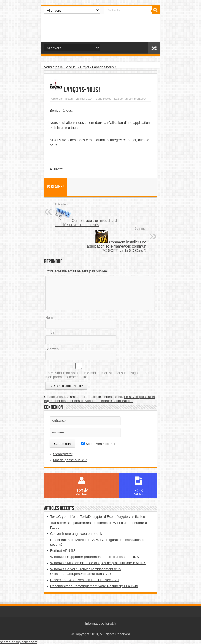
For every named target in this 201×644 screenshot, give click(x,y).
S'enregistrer (63, 454)
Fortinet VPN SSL (64, 551)
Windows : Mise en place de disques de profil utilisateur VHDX (98, 563)
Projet (85, 67)
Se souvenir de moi (98, 444)
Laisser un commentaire (130, 99)
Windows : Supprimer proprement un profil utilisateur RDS (95, 557)
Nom (49, 318)
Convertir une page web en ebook (76, 534)
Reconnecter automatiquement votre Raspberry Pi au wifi (94, 586)
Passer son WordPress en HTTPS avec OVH (85, 580)
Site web (52, 349)
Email (50, 333)
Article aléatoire (154, 48)
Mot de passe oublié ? (70, 460)
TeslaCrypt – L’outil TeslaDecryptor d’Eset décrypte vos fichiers (98, 517)
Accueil (72, 67)
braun (69, 99)
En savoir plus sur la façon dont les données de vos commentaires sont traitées (100, 399)
